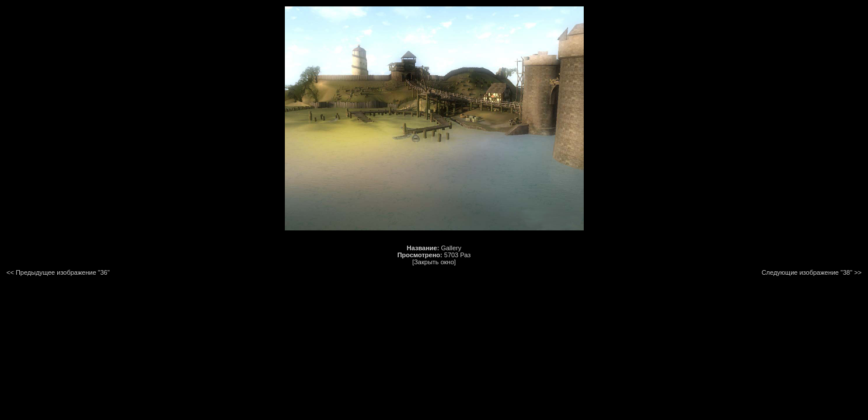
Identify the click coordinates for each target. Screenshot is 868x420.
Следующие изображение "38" (807, 272)
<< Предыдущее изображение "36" (58, 272)
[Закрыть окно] (434, 262)
